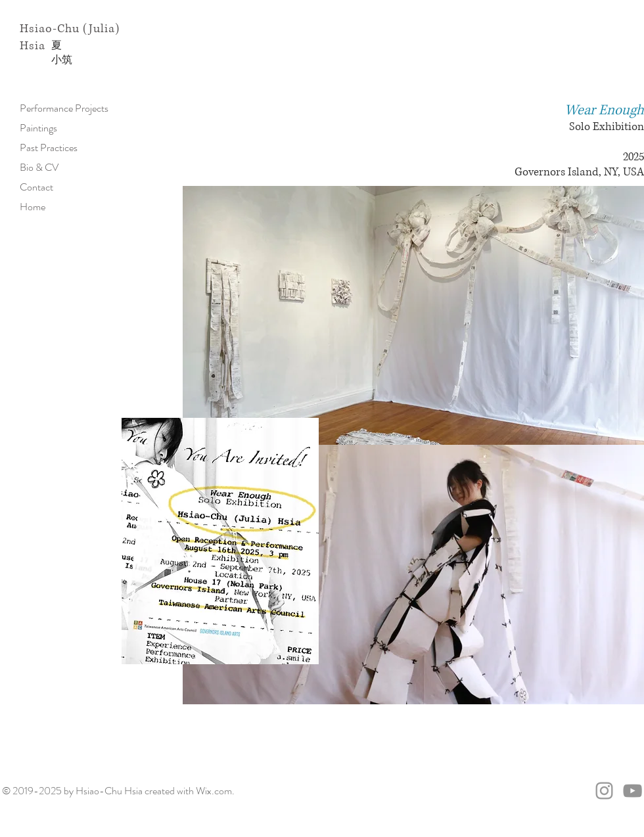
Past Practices (49, 147)
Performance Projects (64, 108)
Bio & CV (39, 167)
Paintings (38, 128)
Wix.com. (215, 791)
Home (33, 207)
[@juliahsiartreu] (604, 791)
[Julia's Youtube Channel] (632, 791)
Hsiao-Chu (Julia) (70, 29)
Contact (36, 187)
